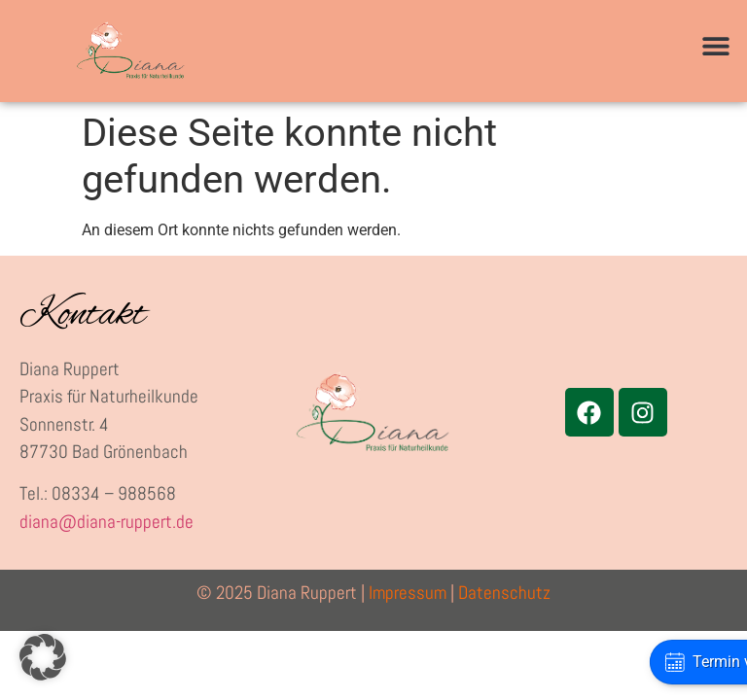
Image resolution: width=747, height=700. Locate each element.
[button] (715, 46)
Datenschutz (504, 593)
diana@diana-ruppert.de (107, 522)
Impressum (408, 593)
